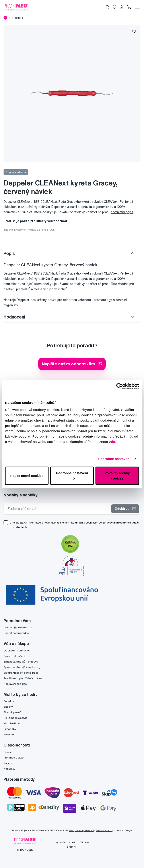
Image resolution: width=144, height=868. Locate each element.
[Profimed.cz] (16, 7)
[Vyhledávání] (107, 7)
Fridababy (10, 729)
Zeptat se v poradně (16, 633)
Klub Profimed (12, 723)
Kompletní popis (122, 212)
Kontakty (9, 769)
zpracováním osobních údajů (120, 523)
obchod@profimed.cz (18, 627)
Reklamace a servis (15, 718)
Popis (9, 253)
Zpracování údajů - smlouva (21, 662)
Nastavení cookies (15, 684)
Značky (8, 707)
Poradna (9, 701)
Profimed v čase (14, 758)
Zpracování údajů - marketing (22, 667)
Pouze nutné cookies (27, 475)
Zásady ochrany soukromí (81, 830)
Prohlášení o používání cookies (23, 678)
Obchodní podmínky (17, 650)
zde (112, 441)
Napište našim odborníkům (72, 364)
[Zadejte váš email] (58, 509)
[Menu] (137, 7)
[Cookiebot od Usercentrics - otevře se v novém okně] (120, 386)
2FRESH (72, 847)
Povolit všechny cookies (117, 475)
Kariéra (8, 763)
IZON (83, 842)
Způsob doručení (14, 656)
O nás (7, 752)
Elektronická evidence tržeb (21, 673)
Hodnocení (14, 317)
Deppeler (20, 230)
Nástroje (18, 18)
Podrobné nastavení (114, 459)
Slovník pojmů (12, 712)
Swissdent (10, 734)
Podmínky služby (104, 830)
